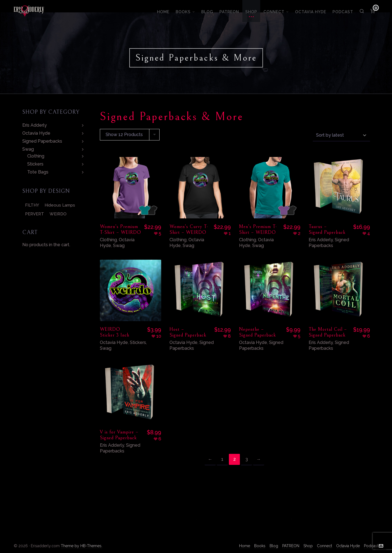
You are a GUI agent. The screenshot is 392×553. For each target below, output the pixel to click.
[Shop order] (341, 135)
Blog (274, 546)
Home (245, 546)
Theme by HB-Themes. (82, 546)
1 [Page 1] (222, 459)
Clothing (108, 240)
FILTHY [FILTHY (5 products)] (32, 205)
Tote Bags (38, 172)
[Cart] (373, 11)
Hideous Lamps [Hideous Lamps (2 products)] (60, 205)
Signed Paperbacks (329, 243)
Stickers (138, 342)
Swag (119, 246)
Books (260, 546)
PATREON (291, 546)
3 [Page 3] (247, 459)
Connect (324, 546)
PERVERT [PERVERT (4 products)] (35, 214)
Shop (308, 546)
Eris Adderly (321, 240)
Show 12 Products (124, 135)
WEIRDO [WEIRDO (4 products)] (58, 214)
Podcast (371, 546)
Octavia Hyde (114, 342)
